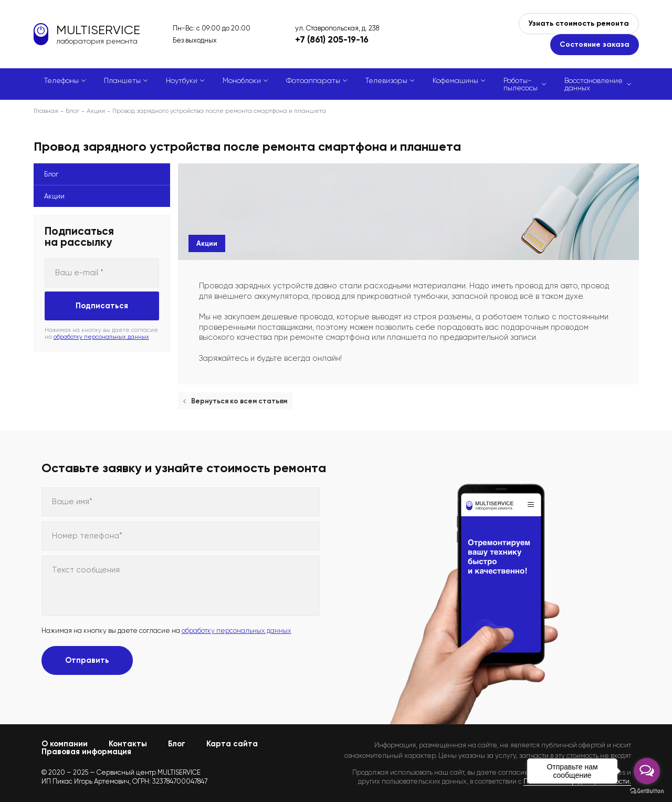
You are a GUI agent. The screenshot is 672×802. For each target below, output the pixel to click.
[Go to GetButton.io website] (647, 791)
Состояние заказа (595, 44)
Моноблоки (242, 80)
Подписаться (102, 306)
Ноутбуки (182, 80)
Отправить (87, 660)
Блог (72, 111)
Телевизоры (386, 80)
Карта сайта (232, 744)
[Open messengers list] (647, 771)
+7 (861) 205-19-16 (332, 39)
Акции (96, 111)
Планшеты (122, 80)
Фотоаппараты (313, 80)
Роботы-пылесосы (521, 84)
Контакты (128, 744)
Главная (46, 111)
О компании (65, 744)
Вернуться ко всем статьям (239, 401)
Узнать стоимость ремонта (579, 23)
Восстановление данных (594, 84)
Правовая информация (86, 752)
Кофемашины (455, 80)
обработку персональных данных (101, 337)
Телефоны (61, 80)
